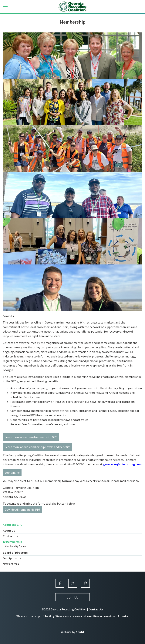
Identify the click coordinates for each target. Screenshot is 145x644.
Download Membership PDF (23, 510)
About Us (9, 530)
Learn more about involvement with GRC (31, 437)
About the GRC (12, 525)
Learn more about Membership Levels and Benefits (38, 447)
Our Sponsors (12, 558)
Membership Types (15, 546)
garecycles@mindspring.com (122, 464)
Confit (80, 632)
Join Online (12, 473)
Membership (12, 542)
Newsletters (11, 564)
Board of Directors (15, 553)
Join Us (72, 597)
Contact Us (10, 536)
